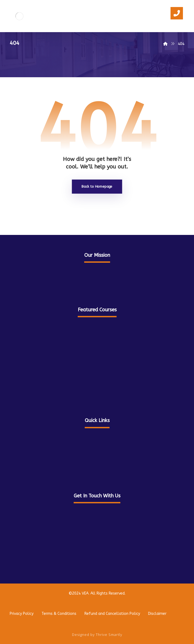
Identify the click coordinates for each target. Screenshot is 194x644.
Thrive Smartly (109, 635)
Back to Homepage (97, 186)
